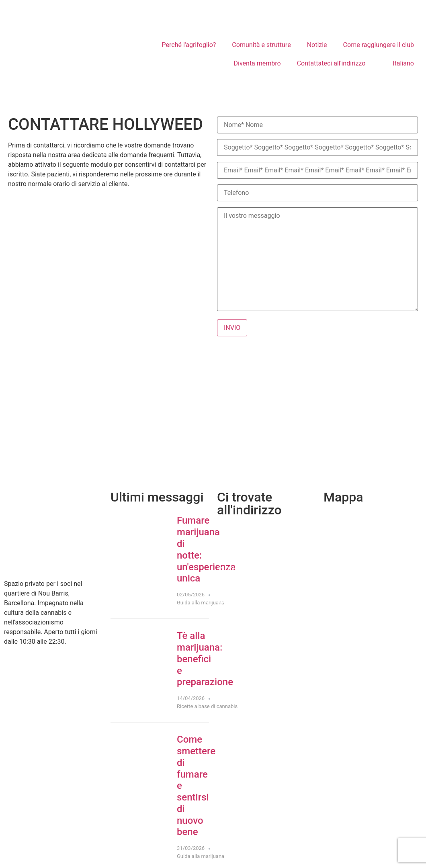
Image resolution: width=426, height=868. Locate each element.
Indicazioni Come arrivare (253, 601)
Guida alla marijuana (201, 603)
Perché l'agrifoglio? (189, 45)
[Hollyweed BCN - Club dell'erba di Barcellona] (213, 418)
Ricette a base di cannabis (207, 706)
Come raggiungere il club (379, 45)
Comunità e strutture (261, 45)
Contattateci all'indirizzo (331, 63)
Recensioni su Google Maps (257, 616)
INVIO (232, 328)
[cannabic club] (373, 572)
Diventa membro (257, 63)
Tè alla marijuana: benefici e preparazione (205, 659)
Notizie (317, 45)
